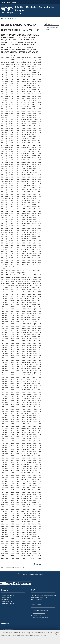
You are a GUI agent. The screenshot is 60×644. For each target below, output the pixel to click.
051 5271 (10, 601)
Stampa (37, 564)
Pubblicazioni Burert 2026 (52, 29)
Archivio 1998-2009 (11, 19)
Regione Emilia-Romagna (9, 2)
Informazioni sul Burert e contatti (7, 630)
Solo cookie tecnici (30, 640)
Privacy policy (43, 636)
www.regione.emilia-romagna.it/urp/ (46, 596)
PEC (41, 599)
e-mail (37, 599)
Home (2, 19)
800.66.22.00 (43, 598)
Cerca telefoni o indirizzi (7, 603)
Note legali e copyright (39, 613)
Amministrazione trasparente (41, 611)
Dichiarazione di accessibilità (40, 618)
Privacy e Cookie (37, 615)
